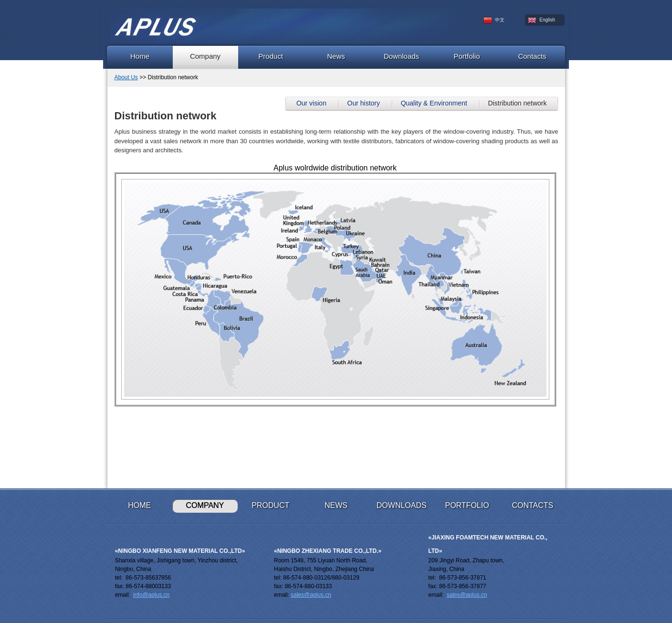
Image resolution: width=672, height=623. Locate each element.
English (542, 20)
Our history (364, 103)
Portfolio (467, 56)
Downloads (401, 56)
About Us (126, 77)
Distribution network (518, 103)
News (336, 56)
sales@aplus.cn (311, 595)
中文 (494, 20)
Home (140, 56)
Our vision (311, 103)
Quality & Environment (434, 103)
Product (271, 56)
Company (205, 56)
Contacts (532, 56)
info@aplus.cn (151, 595)
